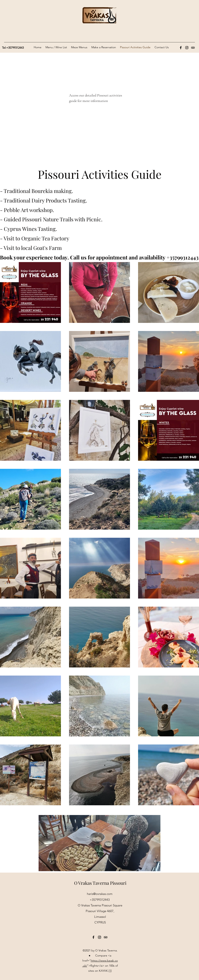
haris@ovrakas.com (100, 894)
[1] (110, 971)
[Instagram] (187, 48)
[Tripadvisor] (193, 48)
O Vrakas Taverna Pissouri (100, 883)
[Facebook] (181, 48)
